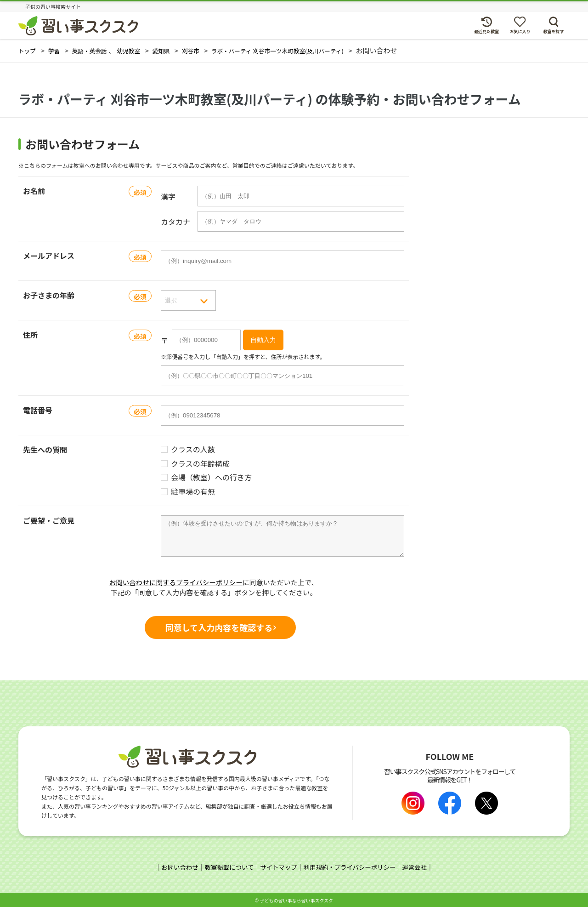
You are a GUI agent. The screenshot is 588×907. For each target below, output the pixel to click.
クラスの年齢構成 (200, 464)
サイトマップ (278, 866)
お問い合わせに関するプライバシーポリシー (176, 582)
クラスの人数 (193, 449)
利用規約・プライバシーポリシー (352, 866)
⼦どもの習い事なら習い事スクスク (296, 899)
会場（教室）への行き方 (211, 477)
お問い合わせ (175, 866)
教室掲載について (226, 866)
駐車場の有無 (193, 492)
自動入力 (263, 340)
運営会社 (419, 866)
